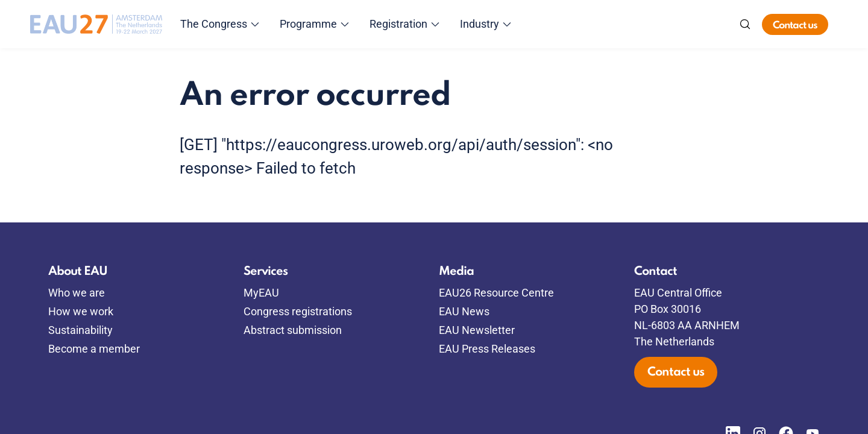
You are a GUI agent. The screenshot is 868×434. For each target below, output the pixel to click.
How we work (81, 311)
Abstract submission (293, 330)
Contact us (795, 26)
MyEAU (261, 293)
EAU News (464, 311)
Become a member (94, 349)
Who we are (77, 293)
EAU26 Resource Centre (496, 293)
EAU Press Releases (487, 349)
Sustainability (80, 330)
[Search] (745, 24)
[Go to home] (96, 24)
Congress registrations (298, 311)
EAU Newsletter (477, 330)
